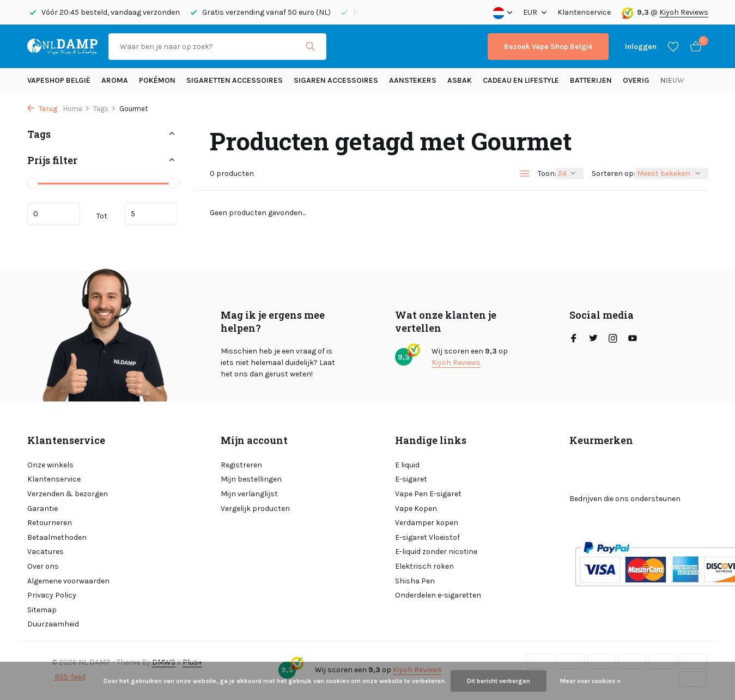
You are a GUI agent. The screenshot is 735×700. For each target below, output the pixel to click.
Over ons (43, 566)
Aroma (115, 80)
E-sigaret (411, 479)
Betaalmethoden (57, 537)
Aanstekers (413, 80)
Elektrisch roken (424, 566)
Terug (42, 109)
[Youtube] (633, 339)
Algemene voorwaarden (68, 581)
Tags (105, 109)
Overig (636, 80)
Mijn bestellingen (251, 479)
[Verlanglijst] (673, 46)
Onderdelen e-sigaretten (438, 595)
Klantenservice (584, 12)
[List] (525, 174)
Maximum (151, 214)
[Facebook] (574, 339)
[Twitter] (593, 339)
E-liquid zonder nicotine (436, 552)
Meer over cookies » (590, 681)
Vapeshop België (59, 80)
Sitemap (42, 610)
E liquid (407, 465)
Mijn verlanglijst (249, 494)
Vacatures (45, 552)
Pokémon (157, 80)
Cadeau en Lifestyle (521, 80)
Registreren (241, 465)
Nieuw (672, 80)
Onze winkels (50, 465)
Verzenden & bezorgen (68, 494)
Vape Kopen (416, 509)
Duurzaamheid (53, 624)
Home (77, 109)
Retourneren (50, 523)
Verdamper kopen (427, 523)
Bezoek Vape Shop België (548, 47)
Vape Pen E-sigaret (428, 494)
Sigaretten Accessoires (235, 80)
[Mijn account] (641, 47)
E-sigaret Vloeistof (427, 537)
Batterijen (591, 80)
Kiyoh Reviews (684, 12)
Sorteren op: (613, 174)
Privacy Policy (52, 595)
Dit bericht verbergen (499, 681)
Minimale (53, 214)
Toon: (547, 174)
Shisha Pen (415, 581)
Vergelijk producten (255, 509)
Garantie (42, 509)
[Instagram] (613, 339)
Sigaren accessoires (336, 80)
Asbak (460, 80)
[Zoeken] (217, 47)
